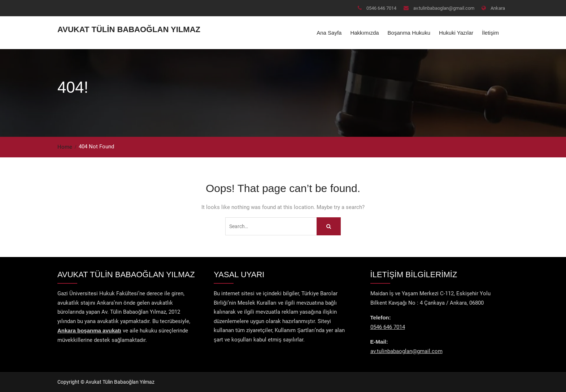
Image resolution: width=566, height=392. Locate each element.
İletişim (490, 33)
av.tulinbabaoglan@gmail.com (444, 8)
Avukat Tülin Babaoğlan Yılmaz (129, 29)
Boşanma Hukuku (409, 33)
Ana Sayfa (329, 33)
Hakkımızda (364, 33)
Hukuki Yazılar (456, 33)
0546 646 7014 (381, 8)
